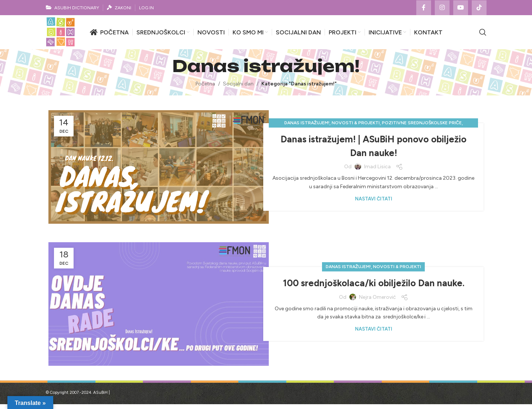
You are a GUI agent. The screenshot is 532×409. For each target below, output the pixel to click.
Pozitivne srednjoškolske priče (422, 128)
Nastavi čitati (374, 204)
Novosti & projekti (356, 128)
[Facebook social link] (424, 8)
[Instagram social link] (442, 8)
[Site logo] (63, 35)
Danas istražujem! (307, 128)
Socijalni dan (238, 89)
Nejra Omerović (377, 302)
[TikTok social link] (479, 8)
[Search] (483, 35)
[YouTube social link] (461, 8)
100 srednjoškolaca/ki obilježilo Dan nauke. (373, 288)
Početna (205, 89)
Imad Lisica (377, 171)
